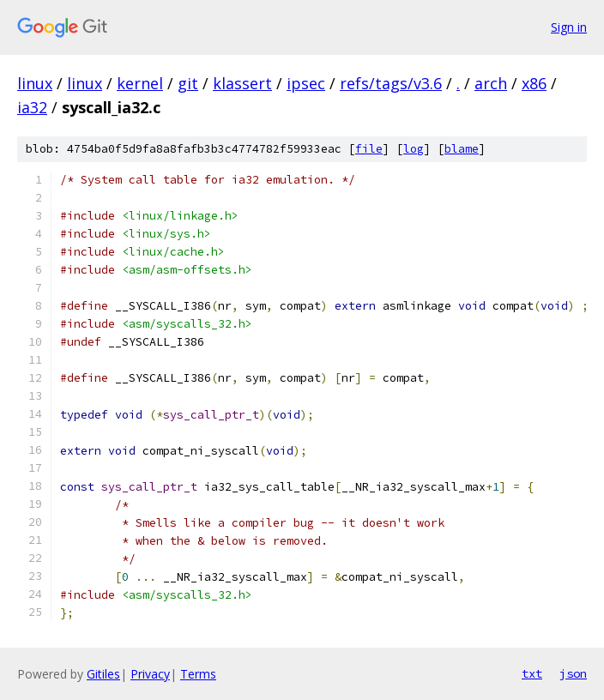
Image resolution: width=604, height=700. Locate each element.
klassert (242, 83)
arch (491, 83)
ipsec (306, 83)
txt (532, 673)
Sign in (569, 27)
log (414, 149)
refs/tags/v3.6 (391, 83)
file (369, 149)
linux (35, 83)
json (573, 673)
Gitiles (103, 674)
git (188, 83)
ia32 (32, 107)
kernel (140, 83)
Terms (198, 674)
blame (462, 149)
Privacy (150, 674)
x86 (534, 83)
